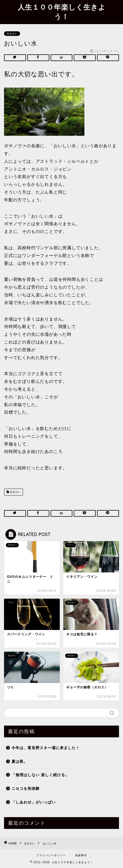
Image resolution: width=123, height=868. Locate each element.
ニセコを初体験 (26, 789)
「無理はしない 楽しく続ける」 (40, 775)
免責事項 (81, 855)
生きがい (12, 34)
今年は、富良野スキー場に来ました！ (46, 748)
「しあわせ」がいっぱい (34, 802)
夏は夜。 (20, 762)
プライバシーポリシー (51, 855)
